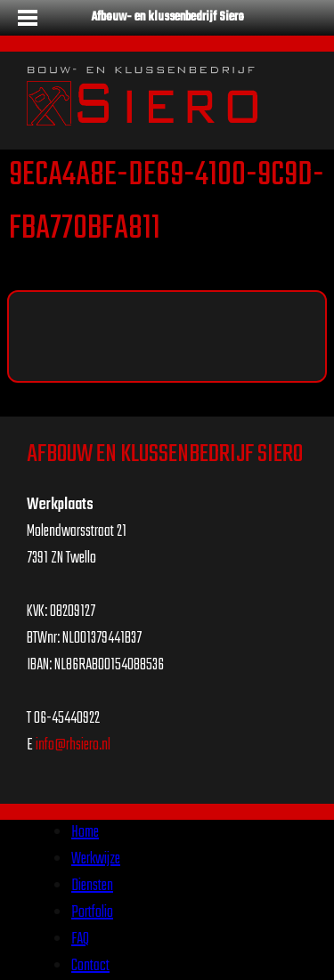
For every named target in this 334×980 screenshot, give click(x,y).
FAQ (80, 940)
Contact (90, 966)
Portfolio (92, 913)
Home (85, 833)
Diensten (92, 886)
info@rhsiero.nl (73, 745)
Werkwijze (96, 859)
